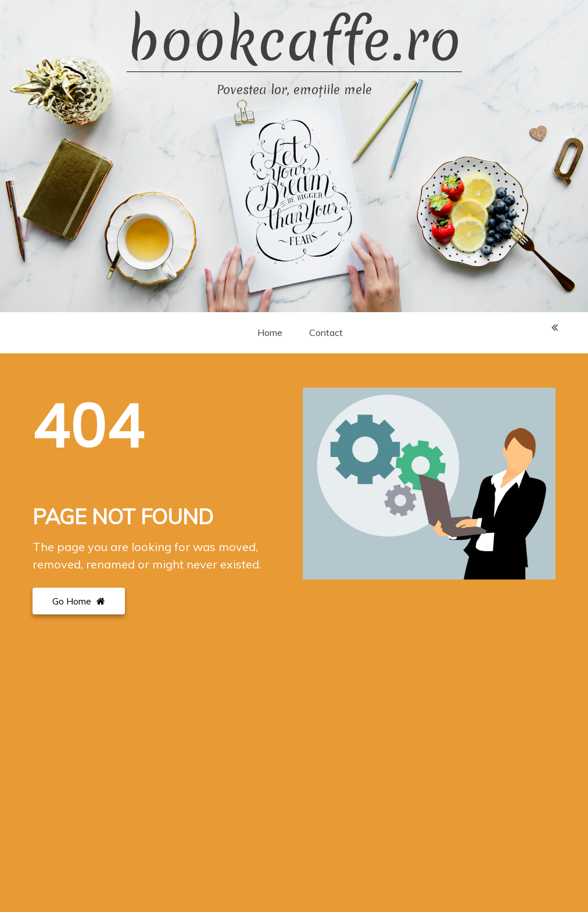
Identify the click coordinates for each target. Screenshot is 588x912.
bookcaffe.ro (294, 40)
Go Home (79, 601)
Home (270, 332)
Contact (326, 332)
